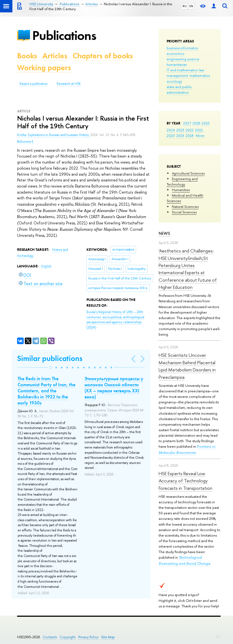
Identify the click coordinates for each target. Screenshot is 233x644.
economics (175, 53)
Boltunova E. (26, 142)
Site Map (108, 637)
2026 (196, 123)
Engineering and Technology (182, 181)
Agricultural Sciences (188, 173)
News (164, 233)
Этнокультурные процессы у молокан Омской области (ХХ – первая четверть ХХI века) (114, 388)
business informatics (182, 48)
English (46, 266)
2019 (180, 135)
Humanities (181, 190)
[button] (51, 368)
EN (191, 6)
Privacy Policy (88, 637)
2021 (199, 130)
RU (185, 6)
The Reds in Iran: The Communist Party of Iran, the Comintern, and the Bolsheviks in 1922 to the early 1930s (47, 391)
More (200, 135)
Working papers (44, 68)
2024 (171, 130)
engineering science (183, 59)
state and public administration (179, 89)
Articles (55, 56)
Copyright (67, 637)
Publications (64, 35)
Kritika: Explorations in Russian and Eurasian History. (54, 135)
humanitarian (177, 64)
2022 (190, 130)
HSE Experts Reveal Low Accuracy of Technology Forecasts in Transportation (185, 481)
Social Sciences (184, 212)
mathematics (200, 75)
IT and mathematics (182, 70)
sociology (174, 81)
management (177, 75)
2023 (180, 130)
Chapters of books (103, 56)
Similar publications (50, 358)
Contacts (50, 637)
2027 (187, 123)
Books (27, 56)
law (201, 70)
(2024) (115, 320)
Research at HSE (69, 84)
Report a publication (34, 84)
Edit (218, 636)
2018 (190, 135)
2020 (171, 135)
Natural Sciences (185, 206)
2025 (206, 123)
